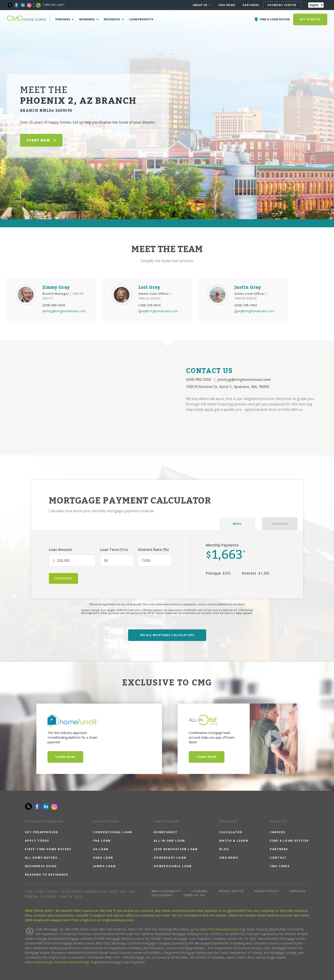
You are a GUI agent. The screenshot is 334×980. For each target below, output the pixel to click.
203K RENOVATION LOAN (176, 849)
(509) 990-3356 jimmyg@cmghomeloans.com (228, 379)
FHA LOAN (102, 841)
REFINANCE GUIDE (41, 866)
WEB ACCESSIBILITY (166, 891)
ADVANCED (280, 524)
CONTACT (278, 858)
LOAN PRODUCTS (141, 19)
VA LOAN (101, 849)
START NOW (41, 140)
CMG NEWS (227, 5)
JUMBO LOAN (104, 866)
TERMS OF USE (194, 895)
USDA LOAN (103, 858)
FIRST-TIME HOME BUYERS (48, 849)
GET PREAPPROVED (42, 832)
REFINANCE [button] (89, 19)
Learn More (65, 757)
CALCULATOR (231, 832)
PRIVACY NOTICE (231, 891)
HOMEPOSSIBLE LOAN (173, 866)
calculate (63, 578)
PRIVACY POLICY (267, 891)
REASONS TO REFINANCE (47, 875)
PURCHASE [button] (65, 19)
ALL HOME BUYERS (41, 858)
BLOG (224, 849)
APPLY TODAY (37, 841)
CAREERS (278, 832)
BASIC (237, 524)
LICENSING (200, 891)
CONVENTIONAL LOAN (113, 832)
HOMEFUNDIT (166, 832)
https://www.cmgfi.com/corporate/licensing (57, 962)
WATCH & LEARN (234, 841)
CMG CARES (280, 866)
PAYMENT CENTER (282, 5)
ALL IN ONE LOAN (169, 841)
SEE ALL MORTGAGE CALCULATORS (167, 635)
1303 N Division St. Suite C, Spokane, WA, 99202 (227, 387)
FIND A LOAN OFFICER (289, 841)
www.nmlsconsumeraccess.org (222, 929)
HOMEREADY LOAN (170, 858)
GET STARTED (310, 19)
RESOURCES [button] (114, 19)
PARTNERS (251, 5)
